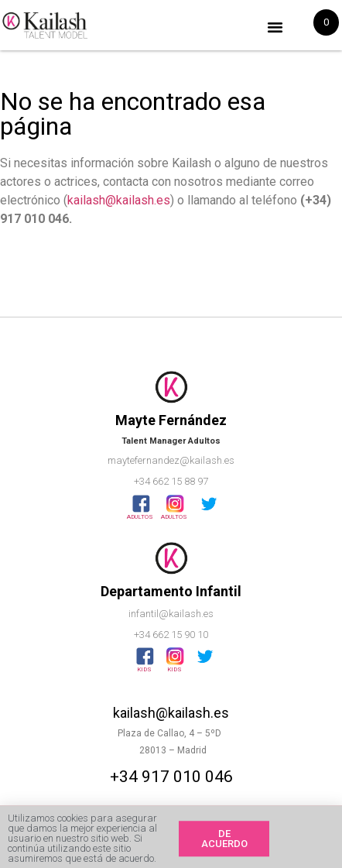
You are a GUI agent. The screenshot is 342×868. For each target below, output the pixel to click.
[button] (275, 27)
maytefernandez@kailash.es (171, 460)
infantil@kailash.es (171, 614)
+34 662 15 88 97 (171, 481)
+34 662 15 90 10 (171, 635)
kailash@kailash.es (119, 200)
